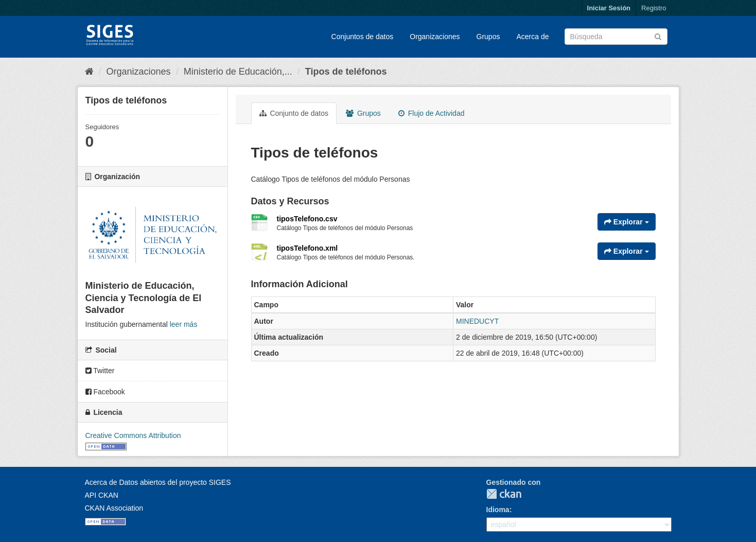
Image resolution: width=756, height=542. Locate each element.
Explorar (627, 222)
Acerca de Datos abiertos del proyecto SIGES (158, 482)
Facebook (105, 392)
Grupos (488, 37)
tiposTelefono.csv (307, 219)
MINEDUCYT (477, 321)
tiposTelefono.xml (307, 248)
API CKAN (102, 495)
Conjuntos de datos (363, 37)
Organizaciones (435, 37)
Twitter (100, 371)
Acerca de (532, 37)
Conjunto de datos (294, 113)
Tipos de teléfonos (346, 72)
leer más (184, 324)
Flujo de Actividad (432, 113)
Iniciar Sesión (609, 8)
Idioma (498, 510)
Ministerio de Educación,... (238, 72)
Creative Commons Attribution (133, 435)
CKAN (504, 494)
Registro (654, 8)
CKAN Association (114, 508)
